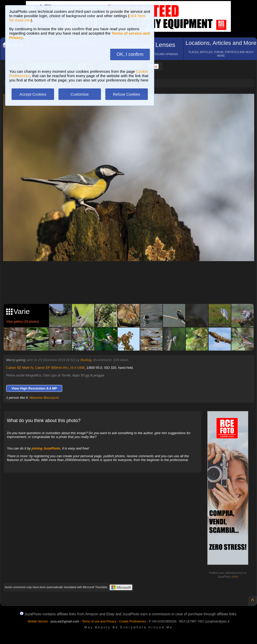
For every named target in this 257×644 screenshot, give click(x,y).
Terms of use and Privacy (99, 621)
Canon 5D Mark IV (20, 368)
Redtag (86, 360)
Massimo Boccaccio (44, 398)
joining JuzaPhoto (46, 448)
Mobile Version (38, 621)
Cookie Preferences (133, 621)
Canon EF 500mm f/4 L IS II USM (60, 368)
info (235, 577)
